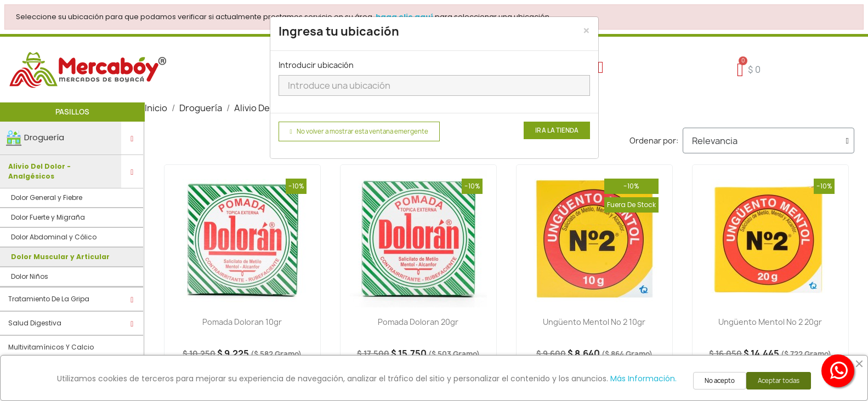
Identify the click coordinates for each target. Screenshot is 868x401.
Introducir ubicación (316, 65)
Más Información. (643, 379)
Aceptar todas (779, 381)
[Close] (586, 31)
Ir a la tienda (557, 130)
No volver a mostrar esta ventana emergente (359, 131)
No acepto (720, 381)
